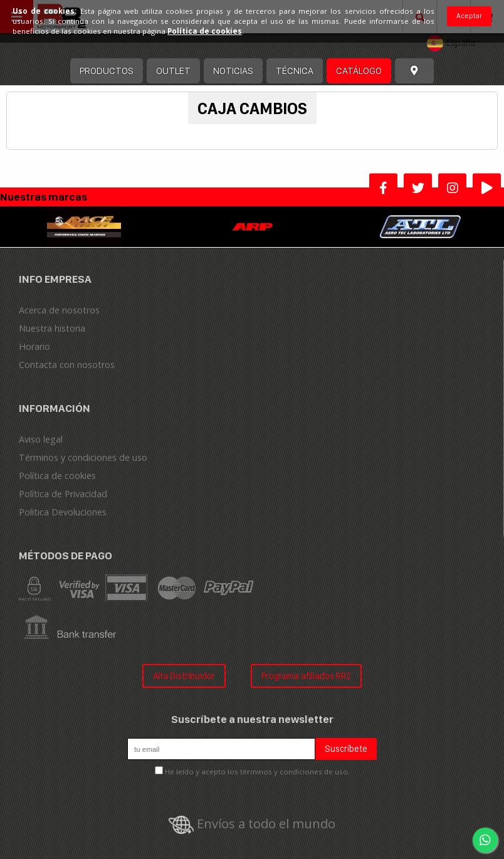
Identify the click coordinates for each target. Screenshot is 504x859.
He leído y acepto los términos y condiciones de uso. (257, 772)
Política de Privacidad (63, 494)
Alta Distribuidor (184, 676)
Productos (107, 71)
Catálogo (359, 71)
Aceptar (469, 16)
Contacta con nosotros (67, 365)
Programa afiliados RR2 (306, 676)
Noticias (233, 71)
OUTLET (173, 71)
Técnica (295, 71)
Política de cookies (57, 476)
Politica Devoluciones (63, 512)
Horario (34, 346)
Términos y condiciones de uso (83, 457)
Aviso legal (41, 439)
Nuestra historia (52, 328)
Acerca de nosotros (59, 310)
